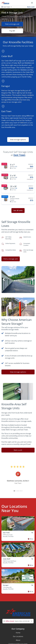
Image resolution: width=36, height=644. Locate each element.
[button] (14, 291)
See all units (18, 211)
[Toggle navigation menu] (33, 3)
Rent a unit (31, 7)
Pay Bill (12, 31)
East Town (19, 155)
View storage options (18, 140)
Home (18, 633)
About (18, 640)
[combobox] (18, 621)
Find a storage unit (12, 24)
